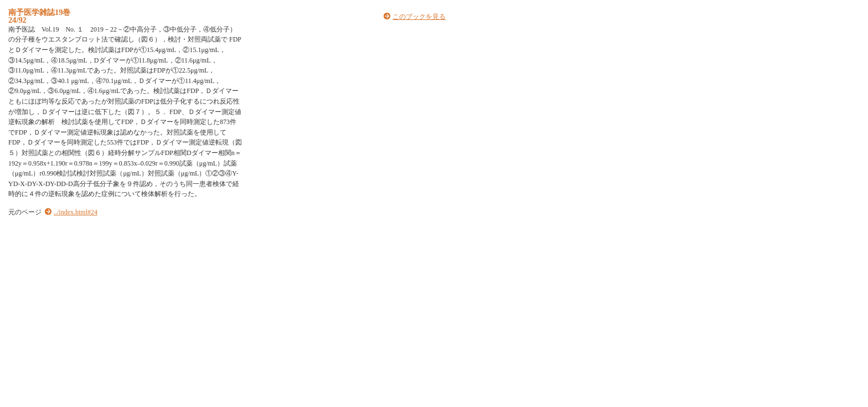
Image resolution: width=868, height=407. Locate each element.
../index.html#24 (76, 212)
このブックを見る (419, 17)
